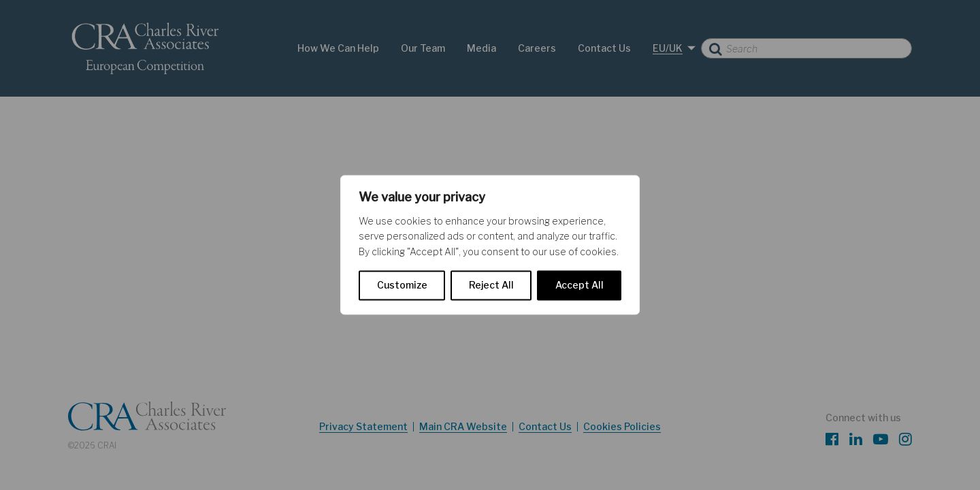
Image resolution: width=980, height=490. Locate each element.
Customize (402, 285)
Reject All (491, 285)
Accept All (579, 285)
